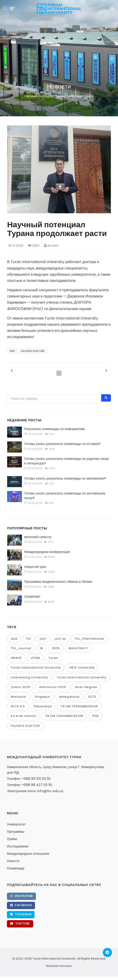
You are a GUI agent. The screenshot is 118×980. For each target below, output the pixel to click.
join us (60, 639)
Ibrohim (52, 246)
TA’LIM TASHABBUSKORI (64, 716)
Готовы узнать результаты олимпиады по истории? (62, 444)
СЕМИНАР (32, 597)
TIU (29, 639)
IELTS (92, 697)
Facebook (21, 905)
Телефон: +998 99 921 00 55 (29, 779)
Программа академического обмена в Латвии (58, 582)
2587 (34, 246)
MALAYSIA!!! (78, 648)
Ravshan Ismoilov (59, 966)
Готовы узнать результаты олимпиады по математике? (65, 478)
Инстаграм (21, 896)
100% (56, 648)
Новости (13, 861)
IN (41, 648)
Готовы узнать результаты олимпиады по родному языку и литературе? (67, 461)
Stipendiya (43, 706)
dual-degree (86, 687)
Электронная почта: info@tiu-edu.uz (35, 791)
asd (14, 639)
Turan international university (82, 677)
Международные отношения (28, 854)
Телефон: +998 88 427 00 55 (29, 785)
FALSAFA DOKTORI (33, 351)
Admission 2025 (53, 687)
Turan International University (36, 668)
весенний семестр (38, 537)
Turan (53, 658)
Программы (16, 832)
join (43, 639)
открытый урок (35, 567)
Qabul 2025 (21, 687)
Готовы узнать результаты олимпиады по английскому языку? (65, 496)
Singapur (43, 697)
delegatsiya (69, 697)
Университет (16, 824)
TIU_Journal (21, 648)
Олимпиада (16, 868)
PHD (12, 351)
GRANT (16, 658)
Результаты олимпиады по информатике (55, 429)
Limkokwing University (29, 677)
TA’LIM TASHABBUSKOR (79, 706)
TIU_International (89, 639)
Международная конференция (47, 552)
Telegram (21, 914)
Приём (12, 839)
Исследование (18, 846)
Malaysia (18, 697)
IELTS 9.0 (18, 706)
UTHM (35, 658)
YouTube (20, 923)
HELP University (82, 668)
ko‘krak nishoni (24, 716)
